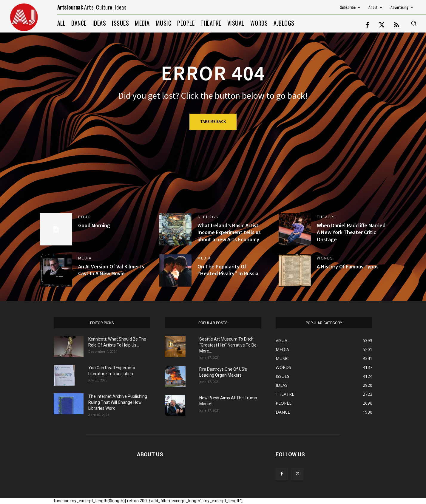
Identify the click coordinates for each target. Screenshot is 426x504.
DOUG (85, 217)
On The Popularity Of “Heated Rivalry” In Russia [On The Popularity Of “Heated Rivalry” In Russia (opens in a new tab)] (228, 270)
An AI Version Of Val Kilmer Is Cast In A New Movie (111, 270)
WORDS (325, 258)
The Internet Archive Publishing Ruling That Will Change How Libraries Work (118, 402)
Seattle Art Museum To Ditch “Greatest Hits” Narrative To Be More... (228, 345)
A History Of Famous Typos (348, 266)
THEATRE (327, 217)
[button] (414, 23)
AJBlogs (208, 217)
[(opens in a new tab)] (295, 229)
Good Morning (94, 225)
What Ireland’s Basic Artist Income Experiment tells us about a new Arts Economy (229, 232)
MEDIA (85, 258)
